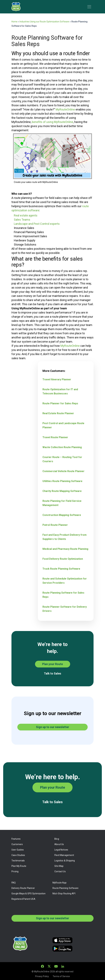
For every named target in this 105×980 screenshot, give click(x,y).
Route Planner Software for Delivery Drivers (65, 609)
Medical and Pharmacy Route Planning (65, 549)
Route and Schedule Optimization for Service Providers (65, 581)
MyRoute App (59, 883)
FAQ (14, 883)
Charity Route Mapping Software (62, 491)
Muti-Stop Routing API (64, 894)
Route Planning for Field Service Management (62, 503)
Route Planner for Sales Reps (60, 403)
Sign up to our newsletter (52, 727)
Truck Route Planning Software (61, 569)
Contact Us (60, 871)
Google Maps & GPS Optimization (28, 894)
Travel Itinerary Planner (57, 379)
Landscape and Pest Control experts (37, 224)
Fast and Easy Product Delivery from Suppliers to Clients (65, 537)
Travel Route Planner (55, 437)
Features (16, 839)
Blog (57, 839)
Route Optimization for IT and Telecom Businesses (60, 391)
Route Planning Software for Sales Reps (63, 595)
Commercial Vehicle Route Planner (63, 471)
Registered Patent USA (23, 899)
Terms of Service (61, 976)
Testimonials (18, 861)
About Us (59, 844)
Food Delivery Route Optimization (63, 559)
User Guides (18, 850)
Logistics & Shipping (65, 861)
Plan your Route (52, 664)
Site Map (59, 866)
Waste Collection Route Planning (62, 447)
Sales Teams (22, 220)
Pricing (15, 871)
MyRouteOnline (65, 109)
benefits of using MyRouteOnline (52, 122)
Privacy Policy (42, 976)
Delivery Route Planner (23, 888)
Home (14, 22)
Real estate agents (26, 215)
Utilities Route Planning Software (62, 481)
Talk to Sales (52, 673)
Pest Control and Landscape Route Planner (63, 425)
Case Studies (18, 855)
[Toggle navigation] (89, 7)
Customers (17, 844)
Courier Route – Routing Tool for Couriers (62, 459)
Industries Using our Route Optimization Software (44, 22)
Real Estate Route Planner (58, 413)
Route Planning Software (65, 888)
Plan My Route (19, 866)
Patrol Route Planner (55, 525)
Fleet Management (64, 855)
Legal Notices (61, 850)
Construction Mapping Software (62, 515)
